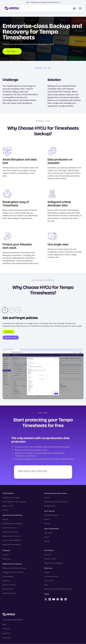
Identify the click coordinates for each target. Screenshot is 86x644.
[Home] (12, 8)
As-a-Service (50, 511)
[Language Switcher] (75, 8)
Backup (5, 519)
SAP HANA (48, 533)
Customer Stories (51, 576)
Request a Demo (50, 559)
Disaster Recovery (9, 528)
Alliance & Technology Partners (14, 568)
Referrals (6, 581)
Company (6, 550)
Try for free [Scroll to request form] (12, 51)
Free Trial (48, 555)
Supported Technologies (12, 544)
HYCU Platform (8, 493)
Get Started (49, 550)
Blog (46, 585)
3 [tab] (18, 310)
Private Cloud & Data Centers (56, 493)
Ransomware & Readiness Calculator (58, 589)
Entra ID (47, 519)
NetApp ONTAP (50, 506)
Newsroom (7, 559)
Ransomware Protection (12, 536)
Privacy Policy (7, 638)
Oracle (47, 537)
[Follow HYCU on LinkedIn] (50, 600)
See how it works (11, 338)
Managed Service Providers (13, 572)
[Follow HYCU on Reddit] (66, 600)
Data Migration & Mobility (12, 524)
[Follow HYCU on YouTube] (54, 600)
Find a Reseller (8, 576)
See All (47, 524)
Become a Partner (9, 585)
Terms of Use (6, 633)
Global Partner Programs (12, 564)
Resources (48, 568)
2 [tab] (12, 310)
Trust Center (6, 629)
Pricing (5, 510)
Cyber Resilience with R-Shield (14, 502)
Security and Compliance (12, 540)
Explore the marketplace (53, 563)
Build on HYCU (8, 506)
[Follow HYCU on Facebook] (58, 600)
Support (47, 572)
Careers (6, 555)
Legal (4, 624)
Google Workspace (52, 515)
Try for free (9, 332)
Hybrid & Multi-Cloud (10, 532)
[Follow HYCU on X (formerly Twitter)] (46, 600)
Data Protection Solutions (12, 515)
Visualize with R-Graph (11, 498)
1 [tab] (5, 310)
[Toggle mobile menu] (80, 8)
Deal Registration (9, 593)
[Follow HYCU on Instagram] (62, 600)
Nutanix (47, 498)
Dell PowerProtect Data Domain (56, 502)
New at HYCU (49, 581)
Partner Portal (8, 589)
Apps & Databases (52, 529)
